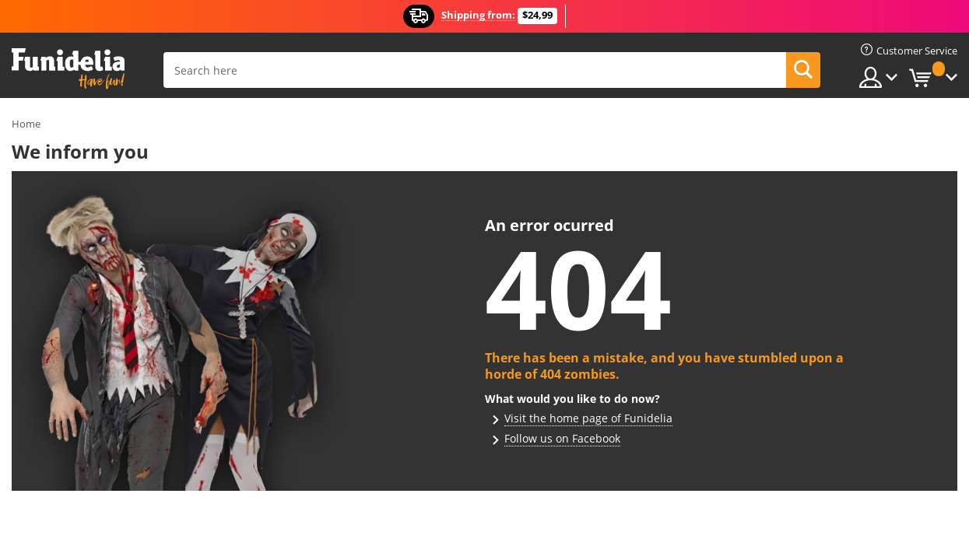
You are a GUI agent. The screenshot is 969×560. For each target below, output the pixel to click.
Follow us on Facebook (562, 438)
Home (26, 124)
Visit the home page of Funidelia (588, 418)
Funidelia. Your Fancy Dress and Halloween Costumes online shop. (68, 69)
